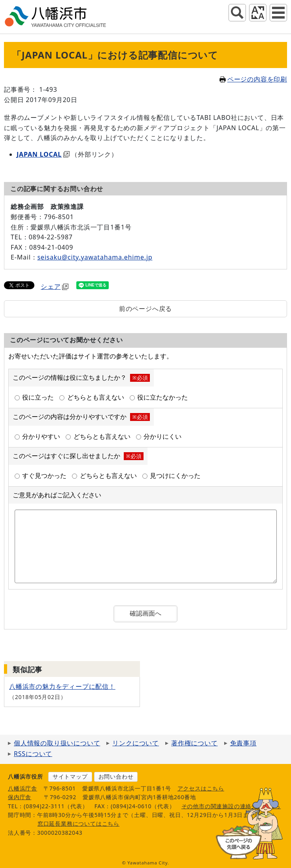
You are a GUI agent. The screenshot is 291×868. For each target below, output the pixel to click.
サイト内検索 (237, 13)
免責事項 (243, 743)
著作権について (195, 743)
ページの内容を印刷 (253, 79)
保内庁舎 (20, 797)
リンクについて (136, 743)
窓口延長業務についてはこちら (78, 823)
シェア (55, 286)
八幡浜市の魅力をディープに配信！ (62, 686)
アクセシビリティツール (258, 13)
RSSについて (33, 754)
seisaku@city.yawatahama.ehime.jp (95, 257)
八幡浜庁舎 (23, 788)
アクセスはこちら (201, 788)
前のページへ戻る (145, 309)
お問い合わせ (116, 776)
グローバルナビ (278, 13)
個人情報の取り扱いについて (57, 743)
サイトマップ (70, 776)
